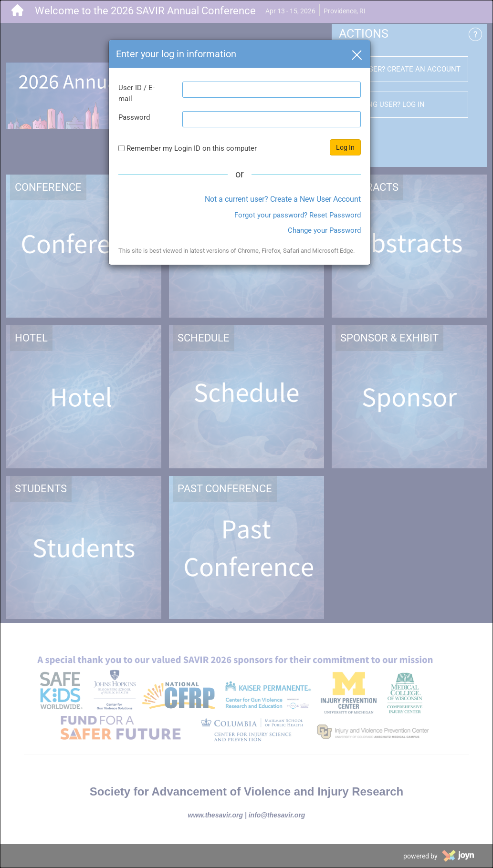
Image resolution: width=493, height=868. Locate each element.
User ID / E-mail (136, 93)
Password (134, 117)
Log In (345, 147)
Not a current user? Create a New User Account (283, 199)
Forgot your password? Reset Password (298, 215)
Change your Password (324, 230)
